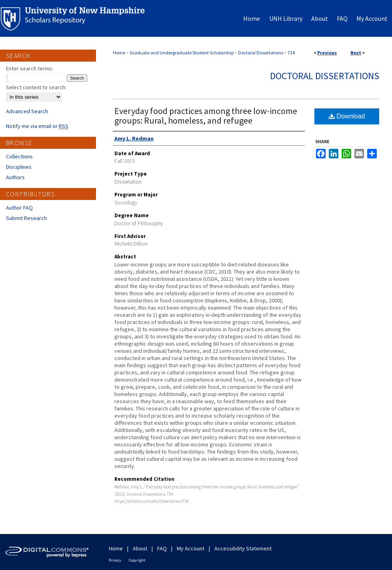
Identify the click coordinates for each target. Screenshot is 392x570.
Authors (15, 177)
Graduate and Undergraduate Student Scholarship (182, 53)
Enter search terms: (30, 68)
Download (347, 116)
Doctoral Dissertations (261, 53)
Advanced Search (27, 111)
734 (291, 53)
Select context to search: (36, 87)
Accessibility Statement (243, 548)
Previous (327, 53)
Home (119, 53)
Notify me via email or (37, 126)
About (140, 548)
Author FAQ (19, 208)
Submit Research (26, 218)
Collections (19, 156)
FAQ (162, 548)
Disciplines (19, 167)
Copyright (137, 560)
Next (356, 53)
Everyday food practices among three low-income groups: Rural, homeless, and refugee (206, 116)
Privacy (115, 560)
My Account (191, 548)
